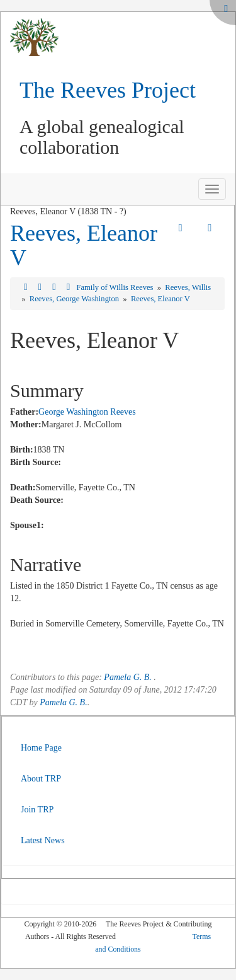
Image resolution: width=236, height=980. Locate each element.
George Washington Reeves (87, 412)
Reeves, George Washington (75, 299)
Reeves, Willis (188, 287)
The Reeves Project (108, 90)
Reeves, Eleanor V (84, 246)
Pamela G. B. (127, 677)
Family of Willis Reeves (115, 287)
